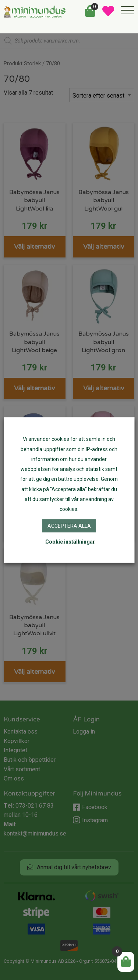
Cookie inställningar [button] (70, 541)
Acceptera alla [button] (69, 526)
